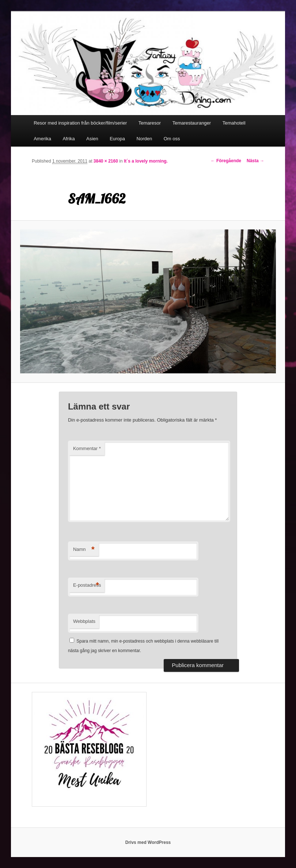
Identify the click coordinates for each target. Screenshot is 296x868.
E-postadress (87, 585)
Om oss (172, 139)
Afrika (69, 139)
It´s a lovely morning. (146, 161)
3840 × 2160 (106, 161)
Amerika (42, 139)
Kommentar (87, 448)
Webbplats (84, 621)
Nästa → (255, 161)
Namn (84, 550)
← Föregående (226, 161)
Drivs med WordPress (148, 842)
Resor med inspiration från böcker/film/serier (80, 123)
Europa (117, 139)
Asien (92, 139)
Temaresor (150, 123)
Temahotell (234, 123)
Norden (145, 139)
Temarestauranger (192, 123)
